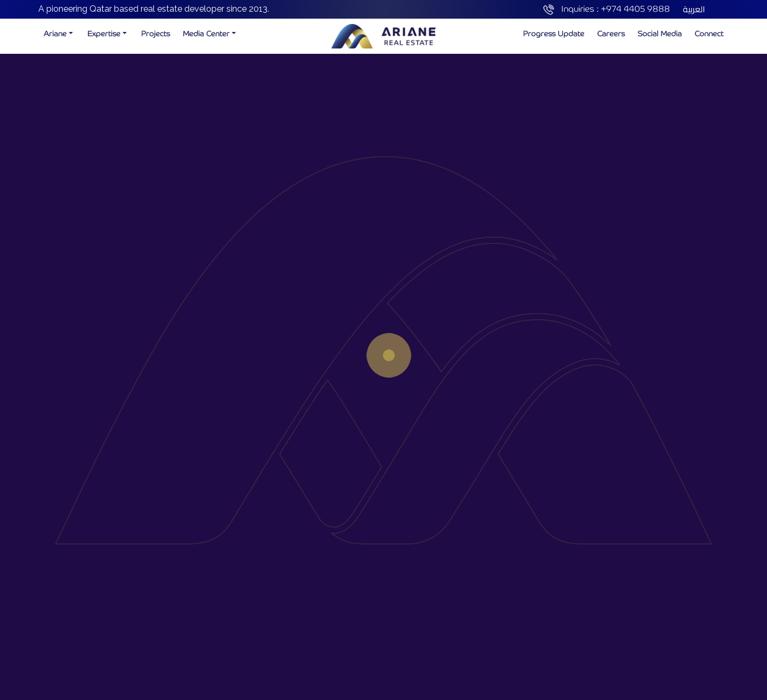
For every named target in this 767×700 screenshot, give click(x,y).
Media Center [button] (206, 34)
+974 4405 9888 (635, 9)
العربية (694, 9)
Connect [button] (709, 34)
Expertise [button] (104, 34)
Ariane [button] (55, 34)
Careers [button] (611, 34)
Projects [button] (156, 34)
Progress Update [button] (554, 34)
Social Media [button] (660, 34)
